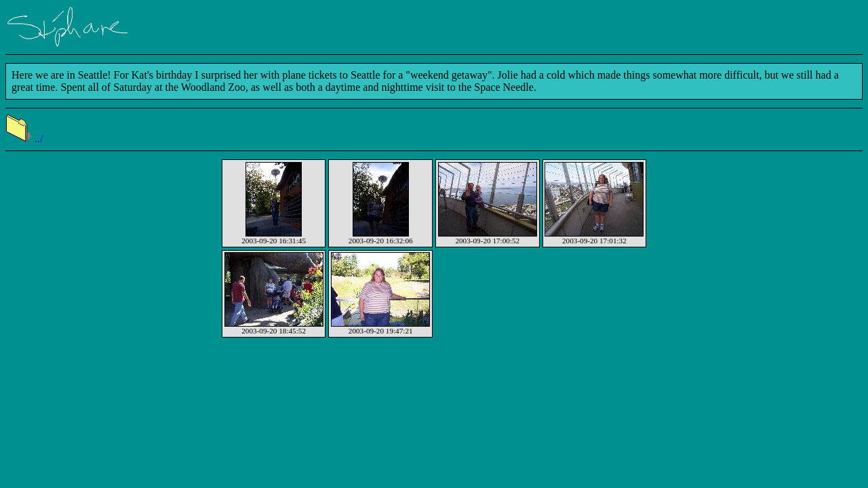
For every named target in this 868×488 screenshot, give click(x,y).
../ (24, 139)
